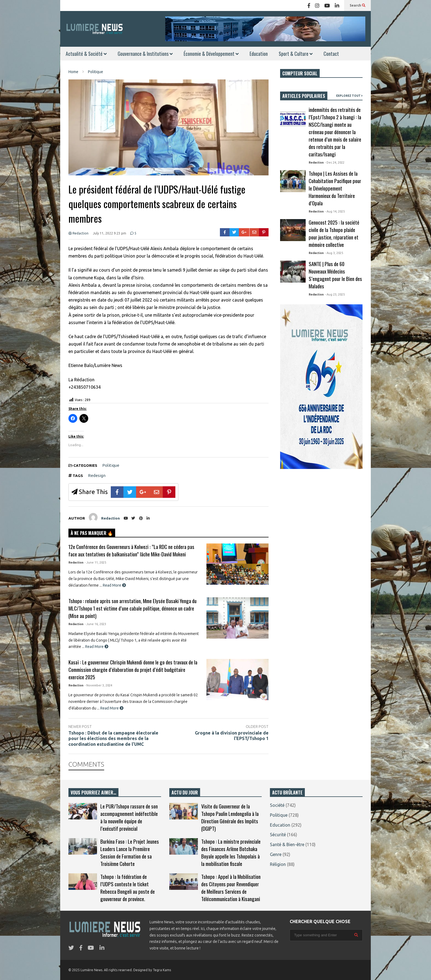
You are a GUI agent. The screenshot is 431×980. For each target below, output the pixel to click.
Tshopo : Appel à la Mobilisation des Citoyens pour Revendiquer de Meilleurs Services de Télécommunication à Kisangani (231, 888)
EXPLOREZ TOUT (349, 96)
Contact (331, 54)
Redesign (97, 475)
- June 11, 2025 (95, 562)
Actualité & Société (86, 54)
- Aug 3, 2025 (334, 253)
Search (357, 5)
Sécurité (278, 835)
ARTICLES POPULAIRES (304, 96)
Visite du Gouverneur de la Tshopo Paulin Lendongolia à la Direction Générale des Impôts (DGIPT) (230, 817)
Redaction (78, 233)
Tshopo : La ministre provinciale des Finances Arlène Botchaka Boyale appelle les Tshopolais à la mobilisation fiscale (231, 852)
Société (277, 805)
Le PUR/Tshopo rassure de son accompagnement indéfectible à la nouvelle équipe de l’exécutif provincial (129, 817)
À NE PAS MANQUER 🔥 (92, 533)
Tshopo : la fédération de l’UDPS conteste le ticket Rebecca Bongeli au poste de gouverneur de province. (128, 888)
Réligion (278, 864)
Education (259, 54)
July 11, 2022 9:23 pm (110, 233)
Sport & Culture (296, 54)
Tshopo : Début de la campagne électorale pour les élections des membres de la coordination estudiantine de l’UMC (113, 739)
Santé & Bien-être (287, 844)
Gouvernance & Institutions (145, 54)
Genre (276, 854)
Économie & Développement (211, 54)
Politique (111, 465)
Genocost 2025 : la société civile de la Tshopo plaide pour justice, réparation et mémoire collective (334, 233)
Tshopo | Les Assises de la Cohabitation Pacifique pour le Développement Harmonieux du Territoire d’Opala (335, 188)
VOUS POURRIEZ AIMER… (93, 793)
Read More (114, 585)
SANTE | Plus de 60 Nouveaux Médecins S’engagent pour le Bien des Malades (335, 275)
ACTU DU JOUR (185, 793)
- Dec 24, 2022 (335, 162)
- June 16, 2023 (95, 624)
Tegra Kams (162, 970)
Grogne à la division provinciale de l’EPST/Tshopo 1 (232, 736)
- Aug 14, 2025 (335, 211)
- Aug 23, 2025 (335, 294)
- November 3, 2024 (98, 685)
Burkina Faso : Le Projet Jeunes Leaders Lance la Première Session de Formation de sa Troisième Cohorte (130, 852)
